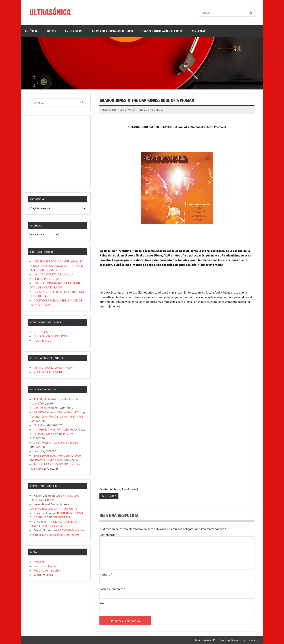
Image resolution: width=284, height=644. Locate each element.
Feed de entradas (45, 566)
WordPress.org (43, 575)
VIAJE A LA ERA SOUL (48, 372)
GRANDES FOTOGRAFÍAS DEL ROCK (162, 31)
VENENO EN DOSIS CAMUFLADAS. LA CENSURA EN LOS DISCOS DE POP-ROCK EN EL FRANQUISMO (57, 266)
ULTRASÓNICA (50, 12)
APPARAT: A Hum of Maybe (52, 429)
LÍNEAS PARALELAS (47, 279)
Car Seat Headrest (45, 408)
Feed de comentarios (47, 570)
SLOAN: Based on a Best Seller (53, 434)
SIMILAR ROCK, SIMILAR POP (53, 367)
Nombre (106, 574)
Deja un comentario (151, 110)
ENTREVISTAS (73, 31)
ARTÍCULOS (32, 31)
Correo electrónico (112, 589)
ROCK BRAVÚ (43, 340)
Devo (37, 451)
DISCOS (52, 31)
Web (102, 603)
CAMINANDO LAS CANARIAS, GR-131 (54, 508)
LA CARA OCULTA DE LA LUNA (54, 274)
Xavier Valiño (128, 110)
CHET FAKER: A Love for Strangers (56, 442)
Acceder (39, 562)
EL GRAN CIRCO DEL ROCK (51, 336)
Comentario (108, 534)
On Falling (40, 425)
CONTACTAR (199, 31)
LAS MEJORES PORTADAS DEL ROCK (112, 31)
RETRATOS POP (44, 332)
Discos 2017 (109, 496)
